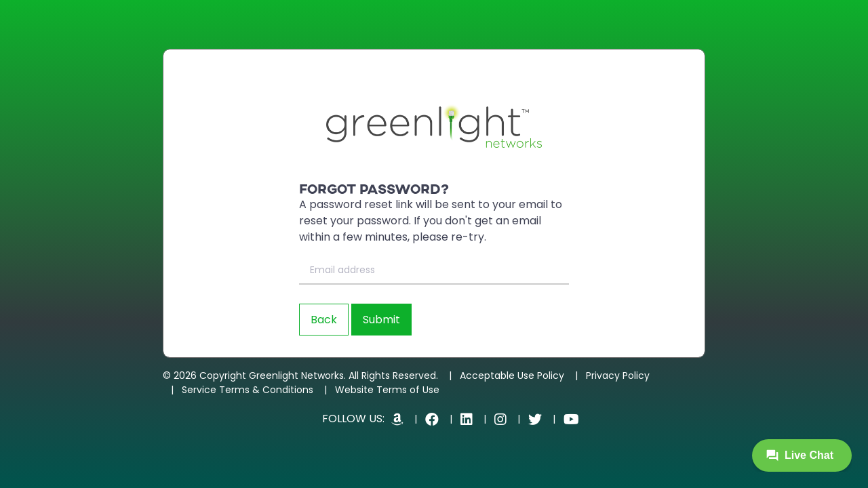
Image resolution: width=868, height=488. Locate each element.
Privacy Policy (618, 375)
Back (324, 320)
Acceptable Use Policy (512, 375)
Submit (381, 320)
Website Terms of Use (387, 390)
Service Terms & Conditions (248, 390)
